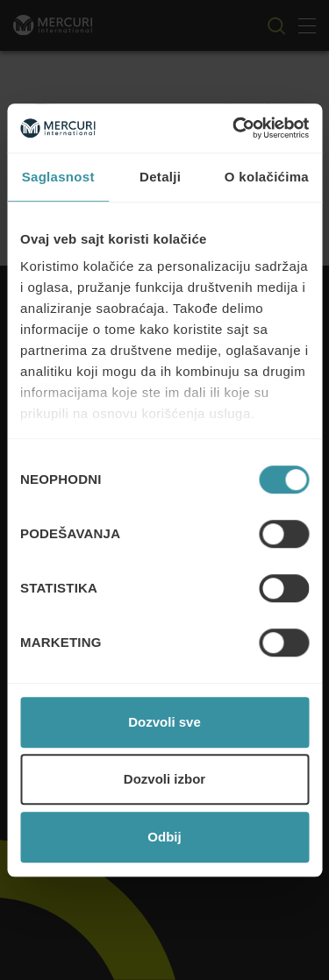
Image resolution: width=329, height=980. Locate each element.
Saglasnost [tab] (58, 177)
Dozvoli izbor (164, 779)
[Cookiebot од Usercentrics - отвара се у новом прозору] (234, 128)
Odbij (164, 837)
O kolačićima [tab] (267, 177)
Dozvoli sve (164, 722)
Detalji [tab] (160, 177)
